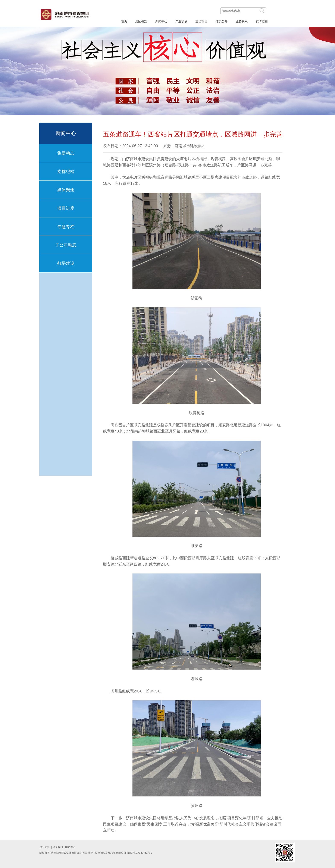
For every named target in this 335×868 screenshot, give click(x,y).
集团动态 (66, 153)
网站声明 (70, 847)
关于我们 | (46, 847)
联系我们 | (58, 847)
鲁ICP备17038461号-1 (140, 853)
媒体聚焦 (66, 190)
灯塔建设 (66, 263)
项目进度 (66, 208)
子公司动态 (66, 245)
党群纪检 (66, 172)
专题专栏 (66, 227)
